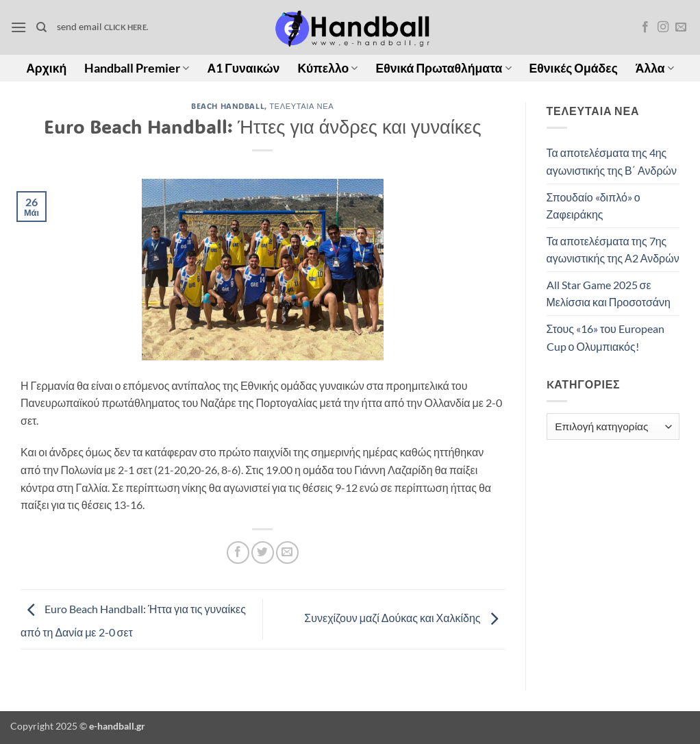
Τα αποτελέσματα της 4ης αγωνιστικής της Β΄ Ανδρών (612, 161)
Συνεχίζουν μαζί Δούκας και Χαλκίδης (404, 618)
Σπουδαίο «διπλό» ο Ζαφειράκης (593, 206)
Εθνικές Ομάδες (574, 68)
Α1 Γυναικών (243, 68)
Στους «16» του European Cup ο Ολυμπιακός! (605, 337)
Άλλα (655, 68)
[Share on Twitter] (263, 553)
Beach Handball (228, 106)
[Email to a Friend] (287, 553)
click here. (126, 27)
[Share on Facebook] (238, 553)
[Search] (41, 27)
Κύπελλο (327, 68)
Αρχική (46, 68)
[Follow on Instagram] (663, 27)
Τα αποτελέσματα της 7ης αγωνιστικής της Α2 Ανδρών (613, 250)
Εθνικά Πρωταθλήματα (443, 68)
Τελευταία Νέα (301, 106)
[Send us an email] (681, 27)
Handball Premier (137, 68)
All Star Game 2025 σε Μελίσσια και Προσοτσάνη (609, 294)
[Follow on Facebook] (645, 27)
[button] (18, 27)
